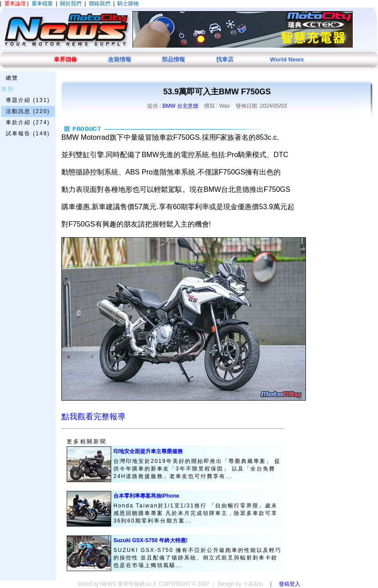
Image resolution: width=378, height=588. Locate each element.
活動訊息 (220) (28, 111)
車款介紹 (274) (28, 122)
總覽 (12, 78)
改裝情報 (120, 59)
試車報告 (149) (28, 134)
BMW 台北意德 (180, 106)
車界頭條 (65, 59)
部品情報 (173, 59)
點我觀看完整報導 (93, 417)
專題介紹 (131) (28, 100)
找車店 (225, 59)
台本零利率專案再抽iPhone (146, 496)
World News (287, 59)
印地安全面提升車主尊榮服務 (148, 451)
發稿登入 (290, 584)
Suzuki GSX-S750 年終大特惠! (151, 540)
